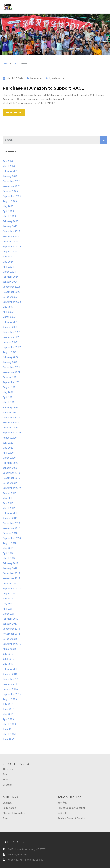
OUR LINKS (10, 798)
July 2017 (8, 599)
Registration (9, 808)
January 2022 (10, 362)
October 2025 (10, 191)
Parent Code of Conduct (71, 808)
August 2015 (10, 699)
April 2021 (8, 397)
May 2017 (8, 604)
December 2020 (11, 418)
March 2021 (9, 402)
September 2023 (12, 302)
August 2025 (10, 201)
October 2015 (10, 689)
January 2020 (10, 468)
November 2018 (11, 528)
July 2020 (8, 443)
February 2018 (10, 563)
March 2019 (9, 508)
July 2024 (8, 257)
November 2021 (11, 372)
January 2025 (10, 226)
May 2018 (8, 548)
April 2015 (8, 719)
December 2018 (11, 523)
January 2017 (10, 624)
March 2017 (9, 614)
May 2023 (8, 307)
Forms (6, 818)
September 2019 (12, 488)
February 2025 (10, 221)
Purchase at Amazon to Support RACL (43, 88)
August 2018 (10, 543)
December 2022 (11, 332)
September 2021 (12, 382)
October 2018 (10, 533)
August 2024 (10, 252)
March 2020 (9, 458)
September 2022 (12, 347)
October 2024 (10, 242)
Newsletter (36, 78)
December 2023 (11, 287)
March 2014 (9, 734)
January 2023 (10, 327)
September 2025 (12, 196)
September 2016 (12, 644)
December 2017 (11, 573)
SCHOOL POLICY (69, 798)
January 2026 (10, 176)
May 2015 (8, 714)
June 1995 (8, 739)
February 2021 (10, 408)
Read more (14, 113)
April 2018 (8, 553)
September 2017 (12, 589)
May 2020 (8, 448)
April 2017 (8, 609)
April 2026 (8, 161)
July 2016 (8, 654)
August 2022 (10, 352)
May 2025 (8, 206)
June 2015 (8, 709)
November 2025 (11, 186)
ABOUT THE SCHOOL (17, 764)
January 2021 (10, 413)
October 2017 (10, 584)
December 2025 (11, 181)
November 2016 (11, 634)
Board (6, 774)
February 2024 (10, 277)
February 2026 (10, 171)
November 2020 (11, 423)
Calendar (7, 803)
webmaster (59, 78)
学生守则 (63, 813)
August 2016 (10, 649)
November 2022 (11, 337)
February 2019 (10, 513)
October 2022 (10, 342)
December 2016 (11, 629)
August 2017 (10, 594)
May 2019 (8, 498)
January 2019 (10, 518)
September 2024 (12, 247)
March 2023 (9, 317)
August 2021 (10, 387)
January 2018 (10, 568)
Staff (5, 780)
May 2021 (8, 392)
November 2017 (11, 578)
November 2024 (11, 237)
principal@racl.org (17, 855)
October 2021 (10, 377)
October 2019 (10, 483)
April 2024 (8, 267)
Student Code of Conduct (72, 818)
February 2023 (10, 322)
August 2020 (10, 438)
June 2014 (8, 729)
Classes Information (14, 813)
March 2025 (9, 216)
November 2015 (11, 684)
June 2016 (8, 659)
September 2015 (12, 694)
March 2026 (9, 166)
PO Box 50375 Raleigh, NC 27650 (25, 860)
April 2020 (8, 453)
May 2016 (8, 664)
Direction (7, 785)
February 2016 (10, 669)
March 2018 (9, 558)
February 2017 (10, 619)
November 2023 (11, 292)
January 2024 (10, 282)
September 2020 (12, 433)
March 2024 (9, 272)
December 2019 (11, 473)
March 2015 (9, 724)
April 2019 (8, 503)
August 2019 (10, 493)
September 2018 (12, 538)
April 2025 (8, 211)
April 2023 (8, 312)
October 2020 (10, 428)
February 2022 (10, 357)
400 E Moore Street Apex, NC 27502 (27, 849)
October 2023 (10, 297)
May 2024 (8, 262)
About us (8, 769)
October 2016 (10, 639)
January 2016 (10, 674)
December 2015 (11, 679)
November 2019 (11, 478)
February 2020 (10, 463)
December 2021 (11, 367)
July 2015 (8, 704)
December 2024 (11, 232)
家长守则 (63, 803)
